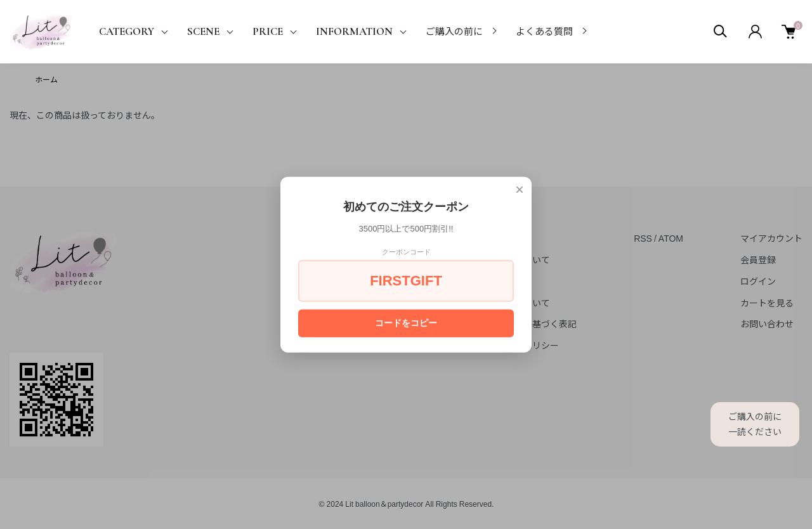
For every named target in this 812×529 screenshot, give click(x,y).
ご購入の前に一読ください (755, 424)
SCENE (203, 31)
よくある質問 (544, 32)
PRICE (268, 31)
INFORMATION (354, 31)
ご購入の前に (454, 32)
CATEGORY (127, 31)
